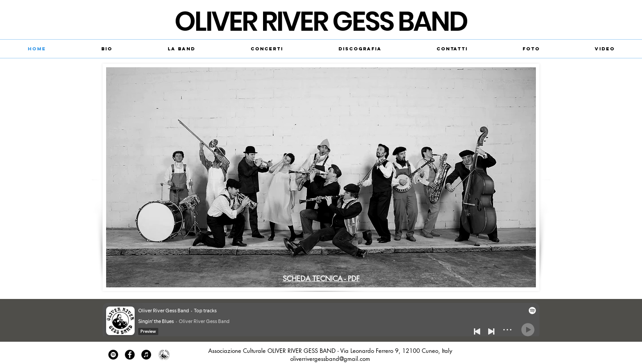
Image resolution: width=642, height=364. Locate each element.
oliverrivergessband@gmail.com (330, 359)
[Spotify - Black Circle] (113, 355)
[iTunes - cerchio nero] (146, 355)
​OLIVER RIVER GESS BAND (321, 21)
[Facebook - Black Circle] (130, 355)
